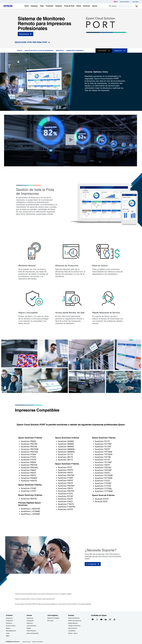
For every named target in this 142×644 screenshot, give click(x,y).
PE (116, 2)
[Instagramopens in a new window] (110, 619)
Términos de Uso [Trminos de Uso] (27, 642)
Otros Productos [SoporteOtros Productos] (31, 631)
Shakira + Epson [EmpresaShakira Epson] (73, 633)
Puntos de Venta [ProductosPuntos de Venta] (11, 626)
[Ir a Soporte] (93, 564)
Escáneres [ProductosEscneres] (9, 623)
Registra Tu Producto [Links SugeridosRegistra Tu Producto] (53, 618)
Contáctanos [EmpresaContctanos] (72, 631)
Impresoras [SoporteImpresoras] (30, 618)
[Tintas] (42, 6)
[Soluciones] (86, 6)
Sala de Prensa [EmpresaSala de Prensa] (73, 628)
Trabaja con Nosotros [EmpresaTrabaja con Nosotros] (74, 626)
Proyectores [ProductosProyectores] (9, 621)
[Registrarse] (25, 34)
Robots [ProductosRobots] (8, 628)
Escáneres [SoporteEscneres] (30, 623)
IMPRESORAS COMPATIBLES (75, 51)
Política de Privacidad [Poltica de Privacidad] (38, 642)
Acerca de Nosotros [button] (125, 2)
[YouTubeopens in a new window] (101, 619)
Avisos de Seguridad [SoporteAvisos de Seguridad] (33, 633)
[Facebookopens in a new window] (93, 619)
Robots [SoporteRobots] (29, 628)
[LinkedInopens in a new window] (106, 619)
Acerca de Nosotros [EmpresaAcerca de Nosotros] (74, 618)
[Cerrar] (71, 140)
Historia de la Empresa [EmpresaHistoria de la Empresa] (75, 621)
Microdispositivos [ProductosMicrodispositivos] (11, 631)
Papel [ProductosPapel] (8, 636)
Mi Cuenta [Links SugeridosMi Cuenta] (50, 621)
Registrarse (120, 51)
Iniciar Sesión (136, 2)
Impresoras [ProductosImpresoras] (9, 618)
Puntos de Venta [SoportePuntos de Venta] (31, 626)
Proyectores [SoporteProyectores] (30, 621)
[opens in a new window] (114, 619)
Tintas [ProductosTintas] (8, 633)
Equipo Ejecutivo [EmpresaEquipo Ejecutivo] (73, 623)
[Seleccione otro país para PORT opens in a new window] (33, 42)
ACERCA (20, 51)
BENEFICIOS (60, 51)
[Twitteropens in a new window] (97, 619)
